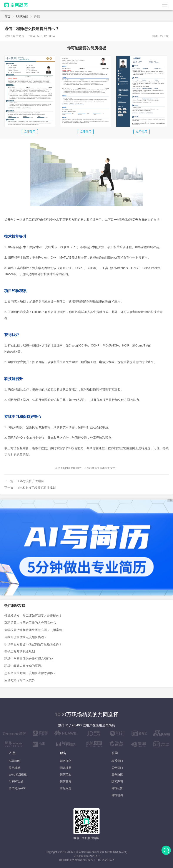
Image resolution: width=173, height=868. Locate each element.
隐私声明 (117, 781)
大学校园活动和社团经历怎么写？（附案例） (35, 630)
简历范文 (66, 775)
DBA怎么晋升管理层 (30, 481)
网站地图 (117, 795)
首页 (7, 17)
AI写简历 (14, 761)
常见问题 (66, 788)
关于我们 (117, 768)
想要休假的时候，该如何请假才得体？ (30, 673)
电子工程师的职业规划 (20, 651)
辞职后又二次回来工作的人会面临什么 (30, 623)
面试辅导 (66, 768)
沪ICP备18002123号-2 (87, 856)
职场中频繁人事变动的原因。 (24, 666)
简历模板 (14, 768)
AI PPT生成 (16, 781)
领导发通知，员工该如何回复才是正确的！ (33, 616)
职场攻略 (22, 17)
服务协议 (117, 775)
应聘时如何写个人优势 (20, 680)
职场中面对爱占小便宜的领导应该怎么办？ (33, 644)
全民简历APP (17, 788)
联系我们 (117, 761)
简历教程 (66, 781)
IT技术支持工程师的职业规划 (36, 488)
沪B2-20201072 (105, 860)
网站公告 (117, 788)
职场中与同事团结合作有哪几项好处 (29, 659)
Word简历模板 (18, 775)
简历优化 (66, 761)
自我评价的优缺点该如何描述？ (26, 637)
